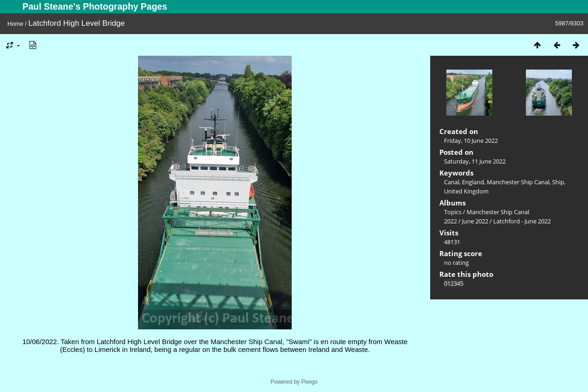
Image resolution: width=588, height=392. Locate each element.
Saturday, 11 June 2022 (475, 161)
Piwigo (309, 382)
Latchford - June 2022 (522, 221)
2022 (450, 221)
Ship (558, 182)
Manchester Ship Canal (518, 182)
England (473, 182)
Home (15, 24)
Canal (452, 182)
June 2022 (475, 221)
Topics (453, 212)
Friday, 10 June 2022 (471, 140)
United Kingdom (466, 191)
